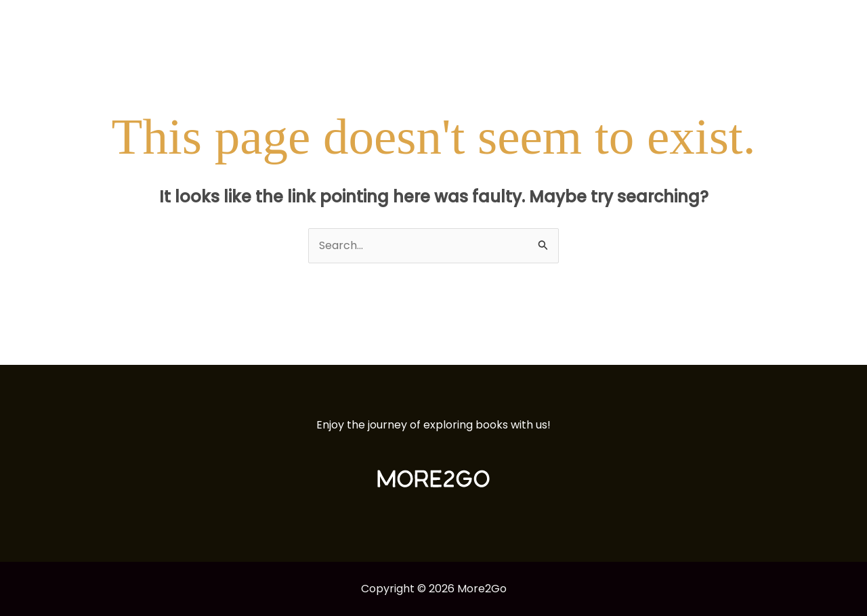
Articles (656, 23)
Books (598, 23)
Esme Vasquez (791, 23)
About (715, 23)
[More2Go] (78, 23)
